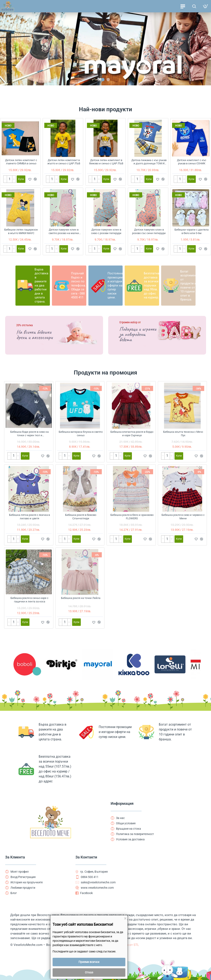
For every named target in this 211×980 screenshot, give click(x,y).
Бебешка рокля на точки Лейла (81, 598)
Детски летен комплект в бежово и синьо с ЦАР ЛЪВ (106, 162)
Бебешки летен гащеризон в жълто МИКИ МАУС (21, 231)
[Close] (125, 919)
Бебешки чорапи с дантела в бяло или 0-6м (192, 231)
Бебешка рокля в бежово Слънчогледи (81, 517)
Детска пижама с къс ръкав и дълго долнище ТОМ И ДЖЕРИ (149, 162)
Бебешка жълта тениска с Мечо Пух (183, 434)
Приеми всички (89, 962)
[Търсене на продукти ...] (194, 6)
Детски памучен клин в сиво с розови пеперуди (106, 231)
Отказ (89, 972)
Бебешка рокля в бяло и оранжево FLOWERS (132, 517)
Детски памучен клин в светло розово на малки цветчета (64, 232)
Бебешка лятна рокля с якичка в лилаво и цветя (29, 517)
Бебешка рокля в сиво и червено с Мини (183, 517)
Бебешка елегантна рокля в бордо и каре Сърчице (132, 434)
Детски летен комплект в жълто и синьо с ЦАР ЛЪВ (64, 162)
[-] (5, 179)
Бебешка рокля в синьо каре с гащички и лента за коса (29, 600)
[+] (14, 179)
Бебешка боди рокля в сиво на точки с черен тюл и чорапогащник (29, 434)
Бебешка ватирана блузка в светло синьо (81, 434)
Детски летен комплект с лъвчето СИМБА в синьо (21, 162)
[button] (103, 80)
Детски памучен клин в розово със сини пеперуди (149, 231)
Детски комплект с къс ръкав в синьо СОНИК (192, 162)
